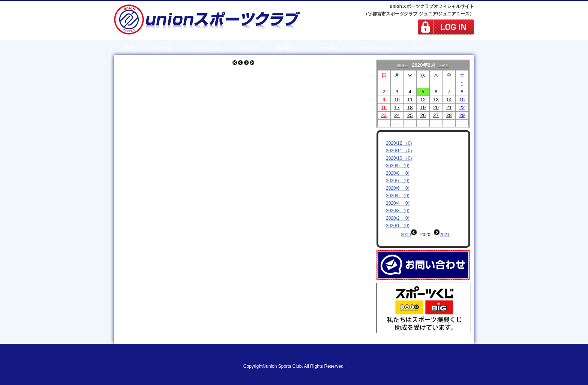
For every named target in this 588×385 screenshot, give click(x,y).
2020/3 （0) (398, 211)
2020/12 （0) (399, 143)
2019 (406, 235)
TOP (128, 47)
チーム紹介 (327, 47)
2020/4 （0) (398, 203)
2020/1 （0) (398, 226)
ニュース (162, 47)
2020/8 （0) (398, 173)
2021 (445, 235)
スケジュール (205, 47)
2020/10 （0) (399, 158)
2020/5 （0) (398, 196)
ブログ (418, 47)
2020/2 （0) (398, 218)
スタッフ (248, 47)
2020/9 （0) (398, 166)
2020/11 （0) (399, 151)
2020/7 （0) (398, 181)
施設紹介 (286, 47)
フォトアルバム (375, 47)
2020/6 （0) (398, 188)
